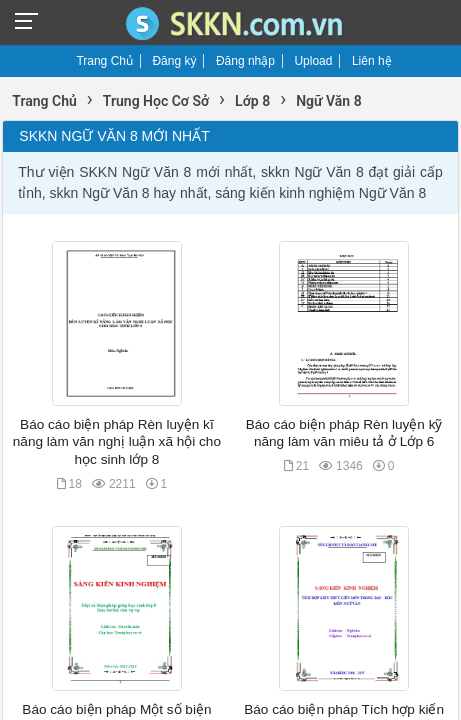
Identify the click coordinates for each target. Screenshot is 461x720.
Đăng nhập (245, 61)
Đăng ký (174, 61)
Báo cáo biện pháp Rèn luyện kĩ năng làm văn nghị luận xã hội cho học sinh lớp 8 (117, 442)
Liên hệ (372, 61)
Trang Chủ (104, 61)
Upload (313, 61)
